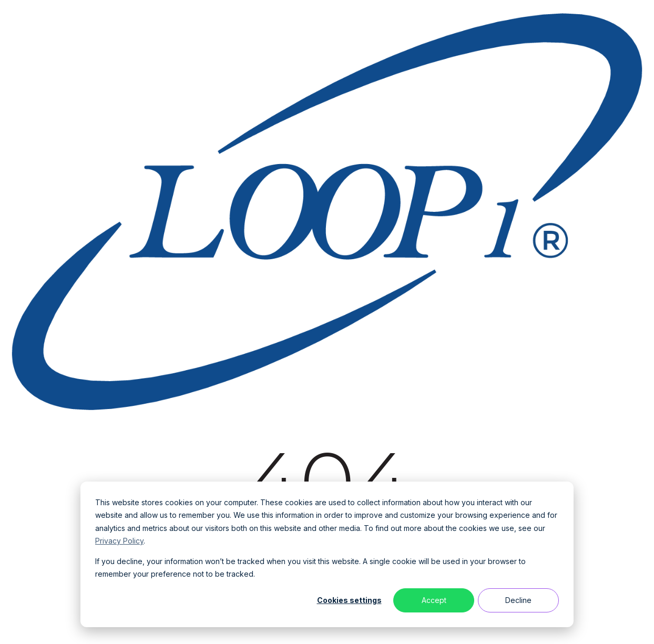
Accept (434, 600)
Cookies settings (349, 600)
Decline (518, 600)
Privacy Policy (119, 541)
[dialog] (327, 554)
